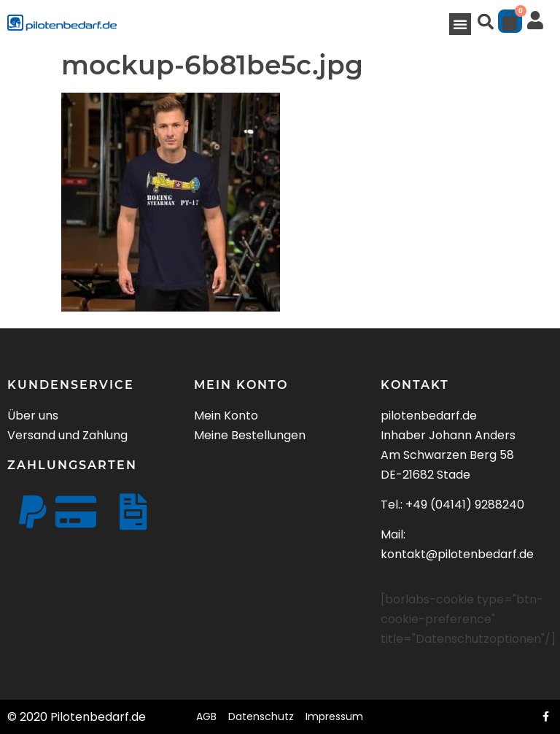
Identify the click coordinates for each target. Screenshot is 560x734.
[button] (460, 24)
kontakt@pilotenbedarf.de (457, 554)
